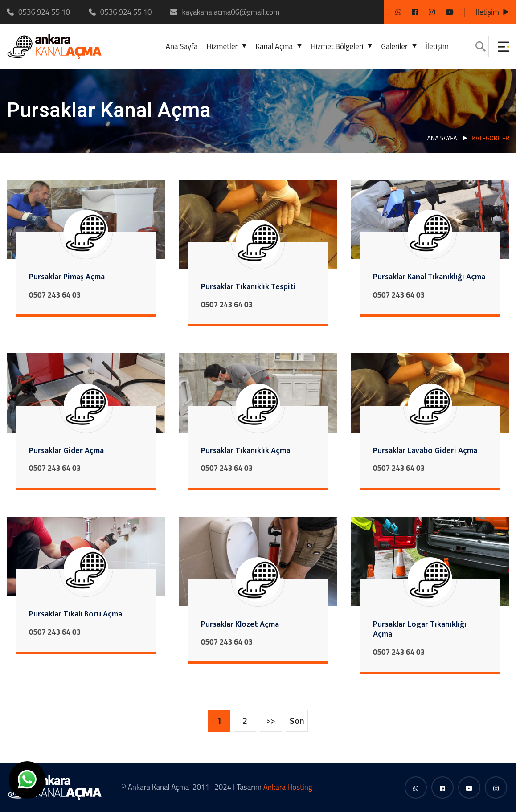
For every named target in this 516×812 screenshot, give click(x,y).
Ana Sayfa (182, 46)
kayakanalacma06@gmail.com (225, 12)
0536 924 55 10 (38, 12)
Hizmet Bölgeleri (337, 46)
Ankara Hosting (288, 787)
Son (297, 721)
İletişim (487, 12)
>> (271, 721)
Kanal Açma (274, 46)
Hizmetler (222, 46)
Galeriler (394, 46)
